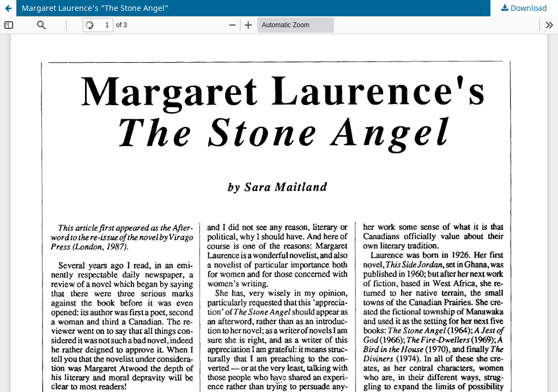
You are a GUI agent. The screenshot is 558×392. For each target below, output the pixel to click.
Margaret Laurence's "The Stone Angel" (95, 8)
